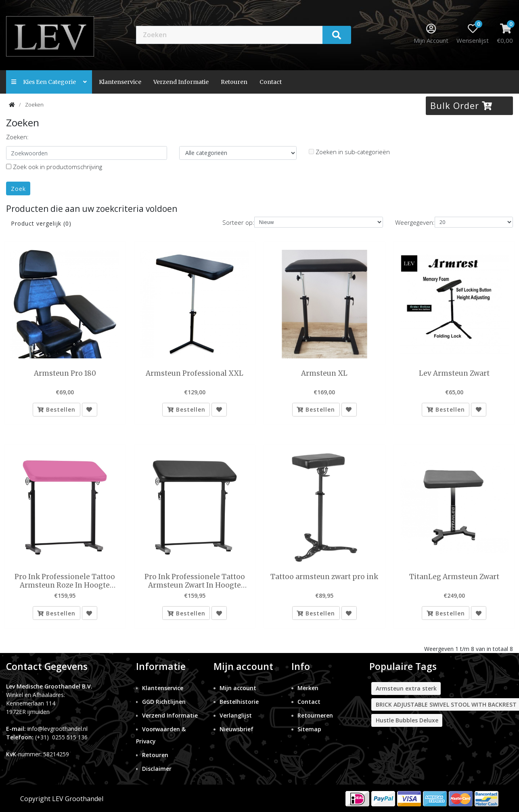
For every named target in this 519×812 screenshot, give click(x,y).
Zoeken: (17, 137)
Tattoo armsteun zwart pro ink (324, 577)
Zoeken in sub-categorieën (349, 152)
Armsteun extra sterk (406, 689)
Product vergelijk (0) (41, 223)
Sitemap (309, 729)
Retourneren (315, 716)
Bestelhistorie (239, 702)
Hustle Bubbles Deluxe (407, 721)
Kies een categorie (49, 82)
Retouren (234, 82)
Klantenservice (120, 82)
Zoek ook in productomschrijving (54, 167)
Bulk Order (461, 105)
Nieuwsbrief (236, 729)
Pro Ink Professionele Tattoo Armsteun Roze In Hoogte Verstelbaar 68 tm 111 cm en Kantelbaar (65, 581)
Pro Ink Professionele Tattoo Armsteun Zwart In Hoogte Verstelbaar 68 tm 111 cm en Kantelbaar (195, 581)
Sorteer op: (238, 222)
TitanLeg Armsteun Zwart (454, 577)
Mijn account (238, 688)
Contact (309, 702)
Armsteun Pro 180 (65, 373)
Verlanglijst (236, 716)
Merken (308, 688)
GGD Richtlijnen (164, 702)
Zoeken (34, 105)
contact (271, 82)
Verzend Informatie (181, 82)
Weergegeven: (415, 222)
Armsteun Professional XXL (195, 373)
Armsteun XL (324, 373)
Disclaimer (157, 769)
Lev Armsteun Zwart (454, 373)
